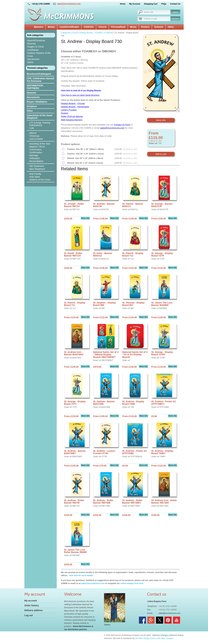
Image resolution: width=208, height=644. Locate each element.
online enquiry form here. (132, 583)
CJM (32, 128)
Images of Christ (35, 47)
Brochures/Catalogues (39, 74)
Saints (30, 62)
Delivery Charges (160, 635)
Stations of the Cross (40, 180)
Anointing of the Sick (40, 144)
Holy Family (35, 174)
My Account (135, 4)
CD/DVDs (89, 27)
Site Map (161, 638)
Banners (39, 27)
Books (51, 27)
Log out (29, 615)
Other (171, 27)
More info (161, 120)
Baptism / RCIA (37, 147)
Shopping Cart (151, 4)
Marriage (34, 155)
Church (102, 27)
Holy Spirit (34, 177)
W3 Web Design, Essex (145, 638)
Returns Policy (177, 635)
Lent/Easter (33, 50)
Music (133, 27)
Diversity (32, 44)
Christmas (34, 136)
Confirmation (36, 152)
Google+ (170, 638)
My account (31, 601)
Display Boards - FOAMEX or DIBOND (97, 33)
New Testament (37, 169)
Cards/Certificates (69, 27)
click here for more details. (81, 575)
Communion (35, 150)
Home (123, 4)
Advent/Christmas (36, 41)
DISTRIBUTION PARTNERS (35, 87)
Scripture (32, 106)
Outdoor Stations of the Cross (39, 55)
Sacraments (33, 59)
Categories (66, 33)
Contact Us (175, 4)
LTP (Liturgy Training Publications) (40, 124)
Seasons (32, 93)
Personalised (118, 27)
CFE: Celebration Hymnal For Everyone (40, 80)
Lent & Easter (36, 139)
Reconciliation (36, 161)
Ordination (35, 158)
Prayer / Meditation (37, 102)
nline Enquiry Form (157, 601)
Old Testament (37, 166)
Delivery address (33, 610)
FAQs (164, 4)
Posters (145, 27)
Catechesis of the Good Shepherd (39, 117)
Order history (32, 605)
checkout (175, 18)
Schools (159, 27)
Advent (33, 133)
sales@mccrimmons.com (69, 4)
